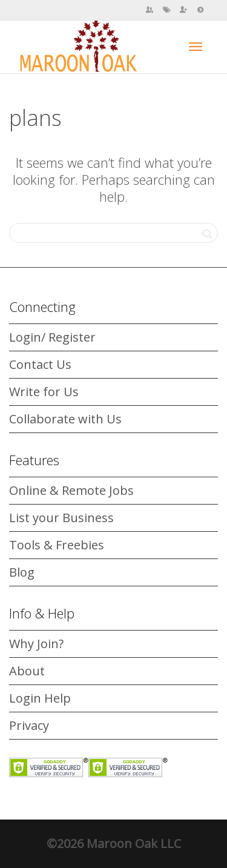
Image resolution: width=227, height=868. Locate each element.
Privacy (29, 725)
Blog (22, 572)
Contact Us (40, 364)
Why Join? (36, 644)
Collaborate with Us (65, 419)
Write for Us (44, 392)
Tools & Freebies (57, 545)
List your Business (61, 518)
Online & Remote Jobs (71, 490)
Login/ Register (52, 337)
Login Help (40, 698)
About (27, 671)
